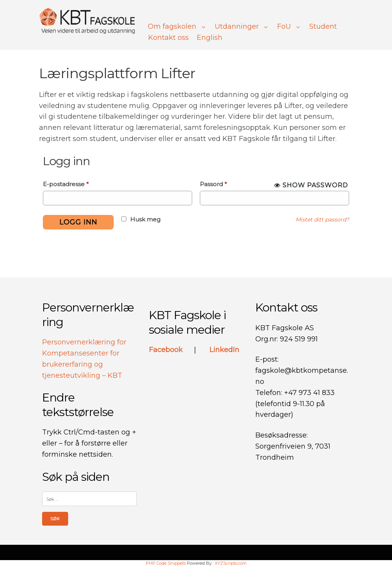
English (210, 38)
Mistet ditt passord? (322, 220)
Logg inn (78, 222)
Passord (213, 184)
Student (323, 26)
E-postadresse (66, 184)
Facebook (167, 350)
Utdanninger (242, 26)
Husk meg (145, 219)
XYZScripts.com (231, 563)
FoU (289, 26)
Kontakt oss (168, 38)
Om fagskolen (177, 26)
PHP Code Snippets (166, 563)
